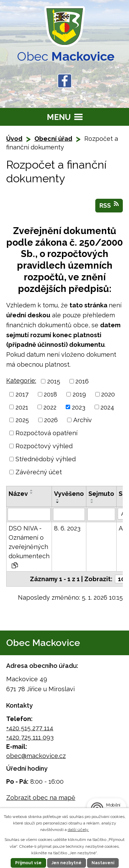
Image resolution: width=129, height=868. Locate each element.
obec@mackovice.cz (36, 756)
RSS (109, 205)
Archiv (83, 420)
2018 (50, 394)
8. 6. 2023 (67, 528)
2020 (108, 394)
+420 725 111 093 (30, 737)
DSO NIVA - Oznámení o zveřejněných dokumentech (29, 547)
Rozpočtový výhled (44, 446)
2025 (22, 420)
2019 (79, 394)
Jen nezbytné (67, 863)
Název (18, 494)
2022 (50, 407)
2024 (107, 407)
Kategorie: (21, 381)
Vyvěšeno (69, 494)
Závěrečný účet (39, 472)
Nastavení (103, 863)
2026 (51, 420)
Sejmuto (101, 494)
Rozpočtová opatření (46, 433)
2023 (79, 407)
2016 (82, 381)
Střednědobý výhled (46, 459)
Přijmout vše (28, 863)
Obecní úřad (53, 139)
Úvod (14, 139)
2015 (54, 381)
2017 (22, 394)
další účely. (78, 830)
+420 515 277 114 (30, 728)
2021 (22, 407)
